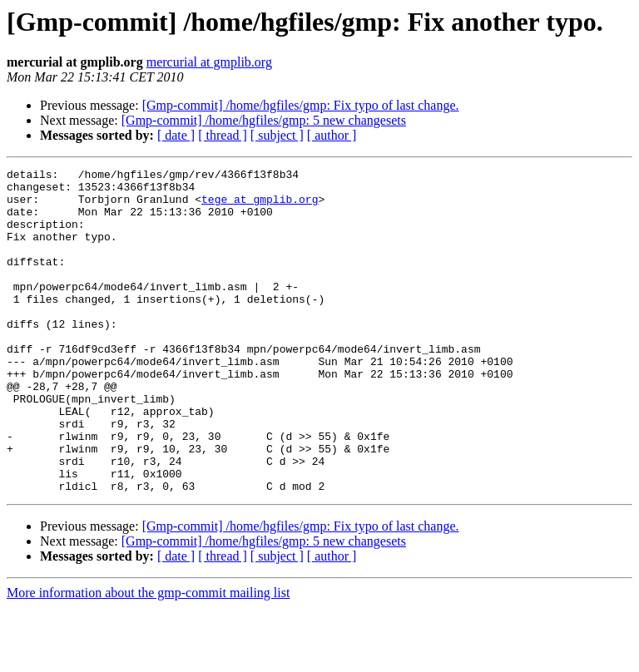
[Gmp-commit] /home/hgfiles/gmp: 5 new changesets (264, 120)
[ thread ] (223, 135)
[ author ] (332, 135)
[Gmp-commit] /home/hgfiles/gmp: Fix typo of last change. (301, 105)
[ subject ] (277, 135)
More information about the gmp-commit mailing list (148, 657)
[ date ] (176, 135)
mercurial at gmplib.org (209, 62)
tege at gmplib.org (260, 206)
